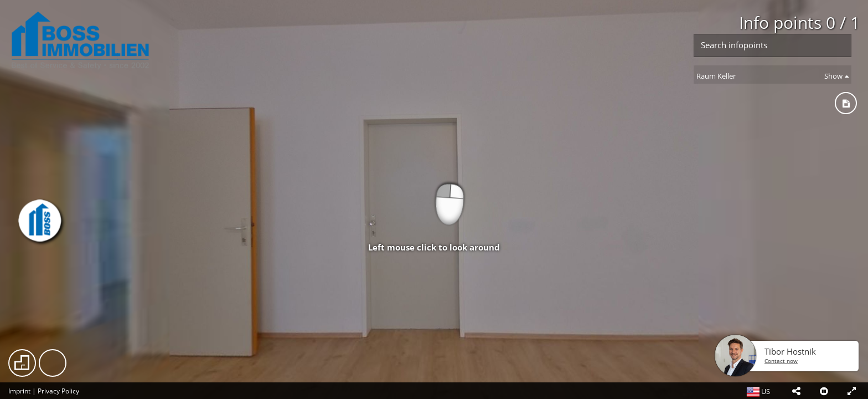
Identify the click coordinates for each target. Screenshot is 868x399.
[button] (796, 391)
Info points (799, 22)
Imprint (19, 391)
